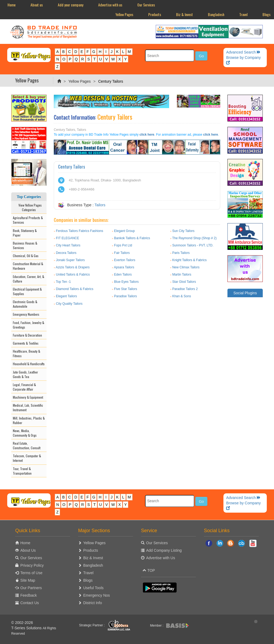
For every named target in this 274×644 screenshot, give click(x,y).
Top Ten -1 (63, 282)
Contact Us (30, 603)
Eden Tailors (123, 275)
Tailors (100, 205)
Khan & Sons (182, 296)
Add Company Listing (164, 550)
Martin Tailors (182, 275)
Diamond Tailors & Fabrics (75, 289)
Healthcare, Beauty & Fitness (26, 353)
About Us (28, 550)
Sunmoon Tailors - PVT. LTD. (193, 245)
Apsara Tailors (124, 267)
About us (37, 5)
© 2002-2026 (22, 623)
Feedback (28, 595)
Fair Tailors (122, 253)
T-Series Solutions (27, 628)
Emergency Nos (97, 595)
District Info (93, 603)
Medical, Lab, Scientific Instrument (28, 407)
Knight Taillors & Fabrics (190, 260)
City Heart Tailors (68, 245)
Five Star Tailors (125, 289)
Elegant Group (124, 231)
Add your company (71, 5)
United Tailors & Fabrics (73, 275)
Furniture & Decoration (27, 335)
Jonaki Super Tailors (70, 260)
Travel (243, 14)
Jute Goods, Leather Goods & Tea (25, 374)
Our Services (146, 5)
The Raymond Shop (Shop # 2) (194, 238)
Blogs (88, 580)
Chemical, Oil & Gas (26, 256)
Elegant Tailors (66, 296)
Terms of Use (31, 573)
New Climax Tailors (186, 267)
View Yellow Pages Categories (29, 207)
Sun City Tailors (183, 231)
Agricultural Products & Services (28, 220)
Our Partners (31, 588)
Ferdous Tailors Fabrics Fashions (80, 231)
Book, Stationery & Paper (25, 233)
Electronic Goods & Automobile (25, 304)
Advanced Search (243, 52)
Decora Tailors (66, 253)
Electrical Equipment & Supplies (27, 291)
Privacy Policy (32, 565)
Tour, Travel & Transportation (22, 471)
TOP (149, 570)
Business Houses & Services (25, 245)
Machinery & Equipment (28, 397)
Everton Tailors (125, 260)
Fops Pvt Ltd (123, 245)
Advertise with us (110, 5)
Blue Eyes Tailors (126, 282)
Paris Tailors (181, 253)
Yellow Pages (124, 14)
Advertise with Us (161, 558)
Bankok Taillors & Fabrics (132, 238)
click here (147, 135)
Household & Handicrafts (29, 364)
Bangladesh (216, 14)
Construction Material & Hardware (28, 266)
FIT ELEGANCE (67, 238)
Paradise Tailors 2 (185, 289)
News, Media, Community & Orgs (25, 433)
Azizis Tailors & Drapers (73, 267)
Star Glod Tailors (184, 282)
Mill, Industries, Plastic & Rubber (29, 420)
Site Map (28, 580)
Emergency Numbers (26, 314)
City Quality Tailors (69, 304)
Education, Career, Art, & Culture (28, 279)
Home (12, 5)
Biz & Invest (184, 14)
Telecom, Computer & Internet (27, 458)
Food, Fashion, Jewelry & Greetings (28, 325)
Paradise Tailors (125, 296)
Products (155, 14)
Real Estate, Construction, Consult (27, 445)
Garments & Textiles (26, 343)
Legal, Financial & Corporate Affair (24, 387)
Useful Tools (93, 588)
